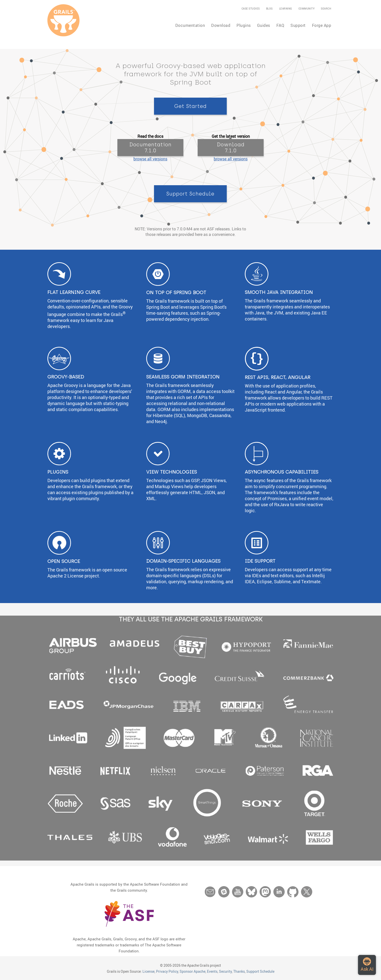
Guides (264, 25)
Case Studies (251, 9)
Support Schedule (260, 971)
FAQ (280, 25)
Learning (286, 9)
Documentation (190, 25)
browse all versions (150, 159)
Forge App (322, 25)
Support (298, 25)
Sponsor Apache (193, 971)
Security (225, 971)
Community (307, 9)
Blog (270, 9)
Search (326, 9)
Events (212, 971)
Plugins (244, 25)
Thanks (239, 971)
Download (221, 25)
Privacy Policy (167, 971)
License (148, 971)
